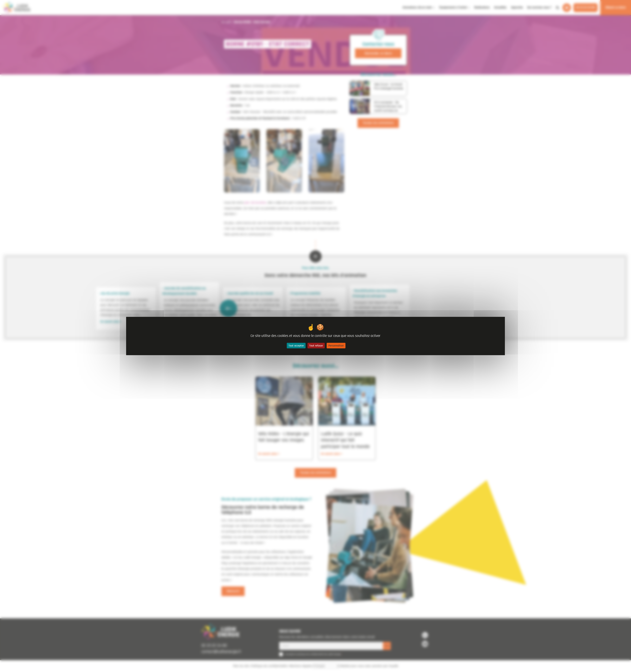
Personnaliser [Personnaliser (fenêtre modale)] (336, 346)
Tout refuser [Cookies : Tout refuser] (316, 346)
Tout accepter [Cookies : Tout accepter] (296, 346)
